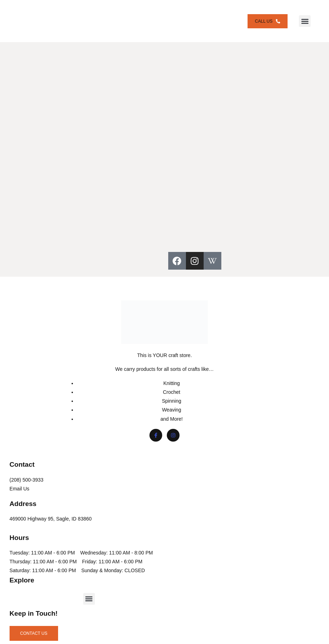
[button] (308, 18)
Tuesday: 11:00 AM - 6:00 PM (43, 547)
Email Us (21, 483)
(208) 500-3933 (28, 474)
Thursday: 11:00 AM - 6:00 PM (44, 564)
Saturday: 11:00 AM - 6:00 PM (44, 582)
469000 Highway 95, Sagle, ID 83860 (52, 513)
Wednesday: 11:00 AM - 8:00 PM (47, 556)
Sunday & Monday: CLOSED (42, 591)
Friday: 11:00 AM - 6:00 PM (41, 574)
